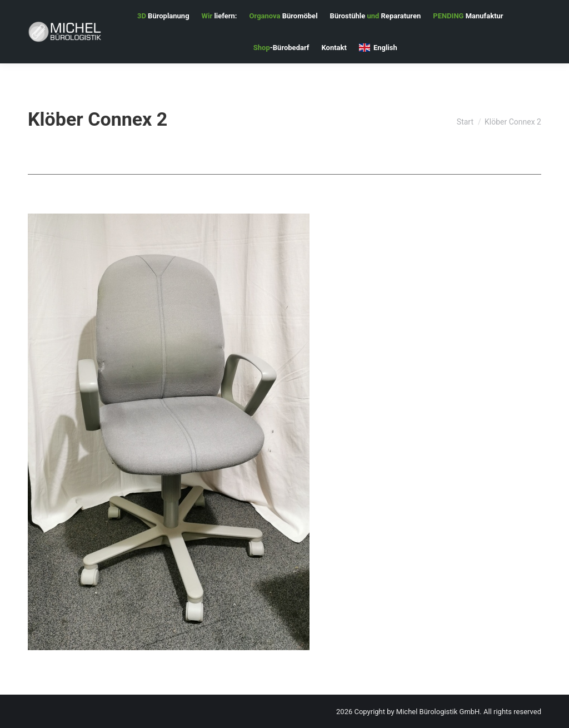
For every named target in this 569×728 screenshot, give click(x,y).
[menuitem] (163, 16)
